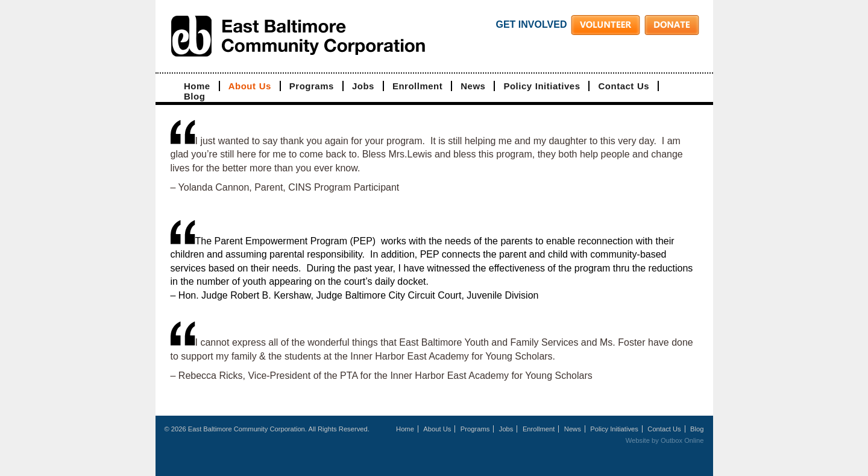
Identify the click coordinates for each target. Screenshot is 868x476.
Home (197, 86)
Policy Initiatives (542, 86)
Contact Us (624, 86)
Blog (194, 96)
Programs (312, 86)
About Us (250, 86)
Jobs (363, 86)
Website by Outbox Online (665, 440)
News (473, 86)
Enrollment (417, 86)
